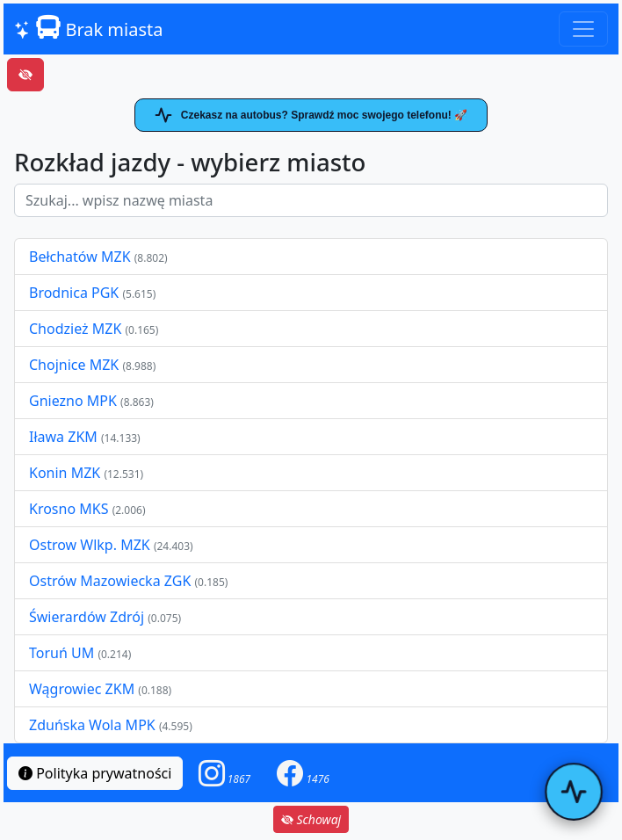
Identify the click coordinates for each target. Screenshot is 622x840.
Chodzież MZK (75, 329)
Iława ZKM (63, 437)
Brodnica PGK (76, 293)
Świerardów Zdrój (87, 617)
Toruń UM (61, 653)
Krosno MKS (71, 509)
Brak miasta (88, 28)
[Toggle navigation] (583, 29)
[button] (225, 773)
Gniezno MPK (75, 401)
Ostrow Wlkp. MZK (91, 545)
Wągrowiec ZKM (83, 689)
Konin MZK (65, 473)
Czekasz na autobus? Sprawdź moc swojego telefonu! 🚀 (311, 115)
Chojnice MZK (76, 365)
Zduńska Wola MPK (92, 725)
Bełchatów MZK (80, 257)
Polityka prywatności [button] (95, 773)
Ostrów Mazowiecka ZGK (112, 581)
